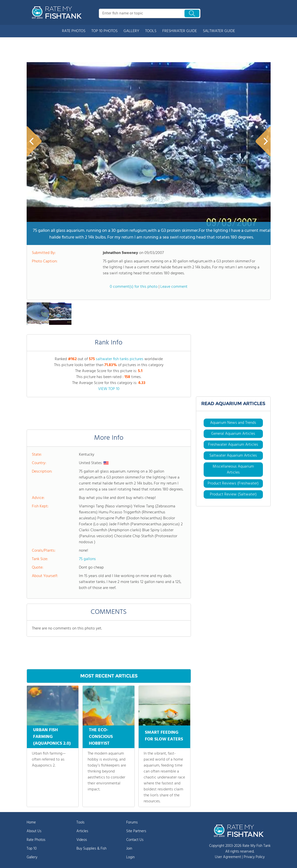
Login (130, 857)
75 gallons (87, 559)
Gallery (32, 857)
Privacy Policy (254, 857)
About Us (34, 831)
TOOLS (151, 31)
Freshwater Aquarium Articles (233, 445)
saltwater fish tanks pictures (120, 359)
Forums (132, 822)
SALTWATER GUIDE (219, 31)
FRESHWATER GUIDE (180, 31)
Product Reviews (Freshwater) (233, 483)
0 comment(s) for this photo (134, 287)
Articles (82, 831)
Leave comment (174, 287)
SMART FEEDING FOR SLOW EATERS (164, 735)
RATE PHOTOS (74, 31)
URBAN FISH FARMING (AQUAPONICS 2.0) (52, 737)
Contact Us (135, 840)
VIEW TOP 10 (109, 389)
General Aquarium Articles (233, 434)
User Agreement (228, 857)
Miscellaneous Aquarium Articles (233, 470)
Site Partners (136, 831)
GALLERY (131, 31)
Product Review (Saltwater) (233, 494)
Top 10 (32, 849)
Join (129, 849)
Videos (82, 840)
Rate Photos (36, 840)
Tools (80, 822)
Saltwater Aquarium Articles (233, 456)
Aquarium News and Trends (233, 423)
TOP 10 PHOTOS (104, 31)
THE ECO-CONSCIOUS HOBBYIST (101, 737)
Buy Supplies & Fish (91, 849)
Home (31, 822)
